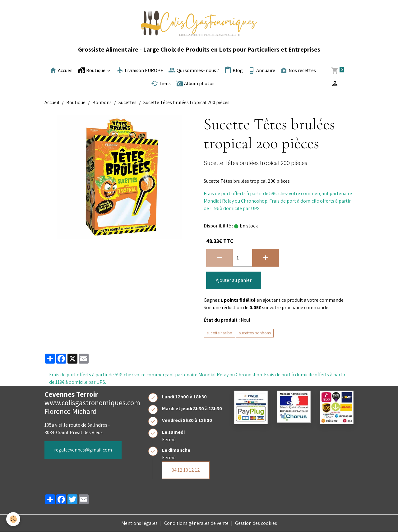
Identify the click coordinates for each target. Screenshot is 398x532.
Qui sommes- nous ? (194, 70)
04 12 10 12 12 (186, 470)
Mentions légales (139, 523)
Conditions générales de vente (196, 523)
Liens (161, 83)
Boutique (92, 70)
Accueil (61, 70)
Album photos (195, 83)
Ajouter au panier (234, 280)
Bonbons (102, 102)
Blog (234, 70)
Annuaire (261, 70)
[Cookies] (13, 519)
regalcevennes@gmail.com (83, 450)
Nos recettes (298, 70)
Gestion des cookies (256, 523)
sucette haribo (219, 333)
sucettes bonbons (255, 333)
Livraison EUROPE (140, 70)
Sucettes (127, 102)
